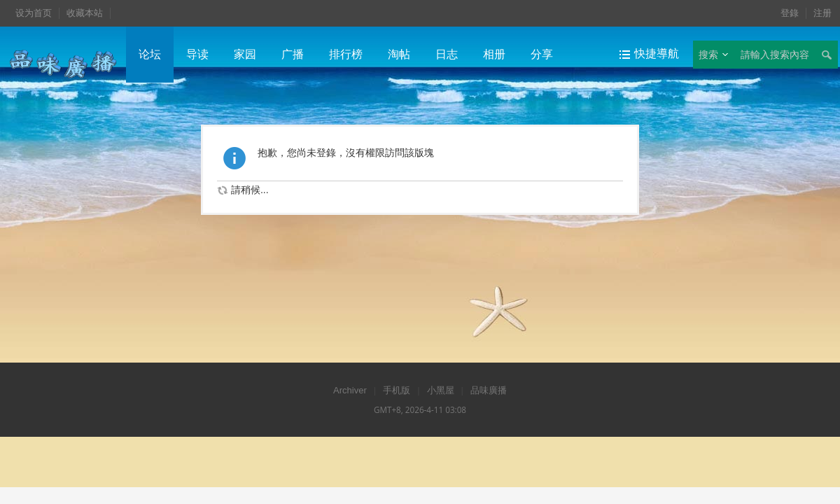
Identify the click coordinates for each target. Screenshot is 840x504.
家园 (245, 54)
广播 (293, 54)
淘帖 (399, 54)
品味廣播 (489, 390)
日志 (447, 54)
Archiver (350, 390)
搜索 (708, 55)
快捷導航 (657, 54)
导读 (197, 54)
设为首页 (34, 13)
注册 (822, 13)
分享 (542, 54)
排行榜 (346, 54)
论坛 (150, 54)
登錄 (790, 13)
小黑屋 (441, 390)
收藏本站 (85, 13)
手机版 (397, 390)
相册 (494, 54)
